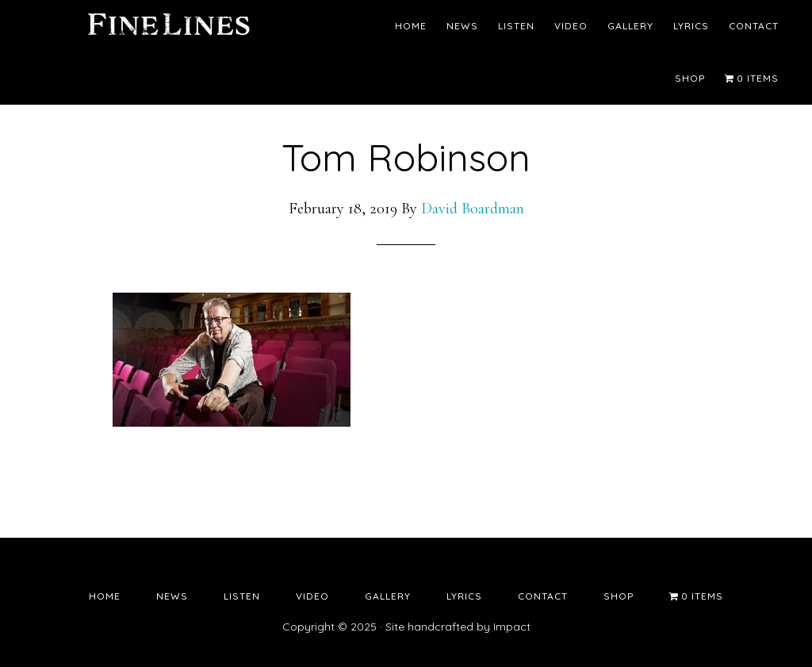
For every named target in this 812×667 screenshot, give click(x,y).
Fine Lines (168, 28)
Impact (512, 627)
